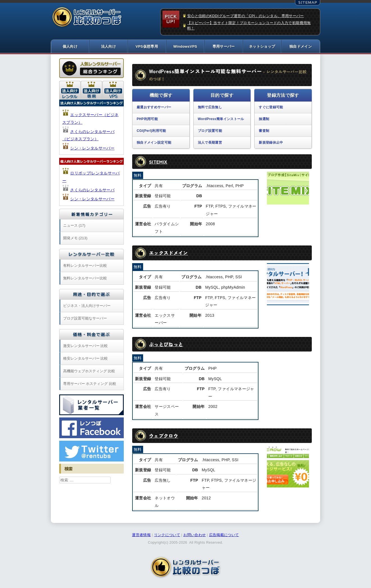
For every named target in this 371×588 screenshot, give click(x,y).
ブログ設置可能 (210, 131)
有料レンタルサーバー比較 (85, 266)
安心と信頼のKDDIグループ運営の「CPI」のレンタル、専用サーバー (246, 16)
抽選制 (264, 120)
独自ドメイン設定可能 (154, 143)
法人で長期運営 (210, 143)
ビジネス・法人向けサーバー (87, 306)
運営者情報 (141, 536)
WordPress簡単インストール (221, 120)
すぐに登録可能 (271, 108)
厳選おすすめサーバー (154, 108)
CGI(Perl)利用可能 (151, 131)
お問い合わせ (194, 536)
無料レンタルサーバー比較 (85, 279)
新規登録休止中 (271, 143)
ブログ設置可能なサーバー (85, 319)
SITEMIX (158, 162)
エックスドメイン (170, 253)
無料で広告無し (210, 108)
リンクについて (167, 536)
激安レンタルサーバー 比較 (86, 346)
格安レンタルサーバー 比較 (86, 359)
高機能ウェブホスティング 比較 (89, 372)
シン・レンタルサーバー (92, 149)
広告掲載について (224, 536)
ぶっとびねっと (167, 345)
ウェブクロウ (164, 436)
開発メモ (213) (75, 239)
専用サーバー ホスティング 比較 (90, 384)
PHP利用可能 (147, 120)
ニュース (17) (74, 226)
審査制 (264, 131)
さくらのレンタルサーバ (92, 190)
